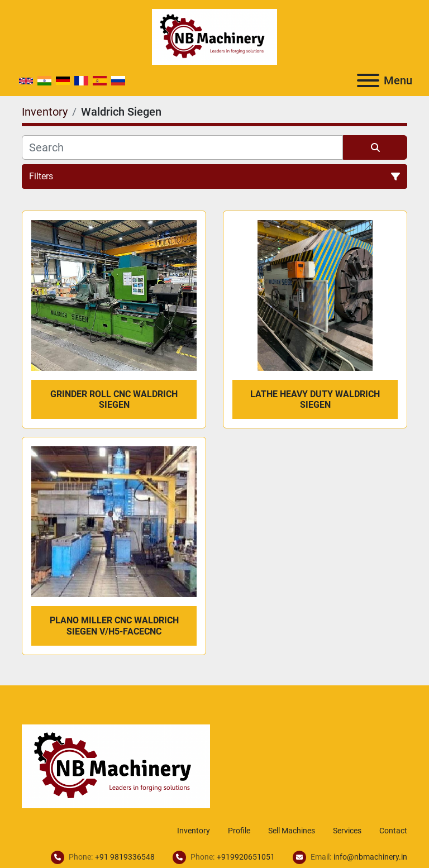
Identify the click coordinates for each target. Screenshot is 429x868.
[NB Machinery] (116, 766)
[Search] (182, 147)
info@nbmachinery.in (370, 857)
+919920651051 (246, 857)
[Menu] (368, 80)
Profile (239, 831)
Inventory (194, 831)
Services (347, 831)
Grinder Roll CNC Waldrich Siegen (114, 399)
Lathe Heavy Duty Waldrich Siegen (315, 399)
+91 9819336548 (125, 857)
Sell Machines (292, 831)
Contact (393, 831)
